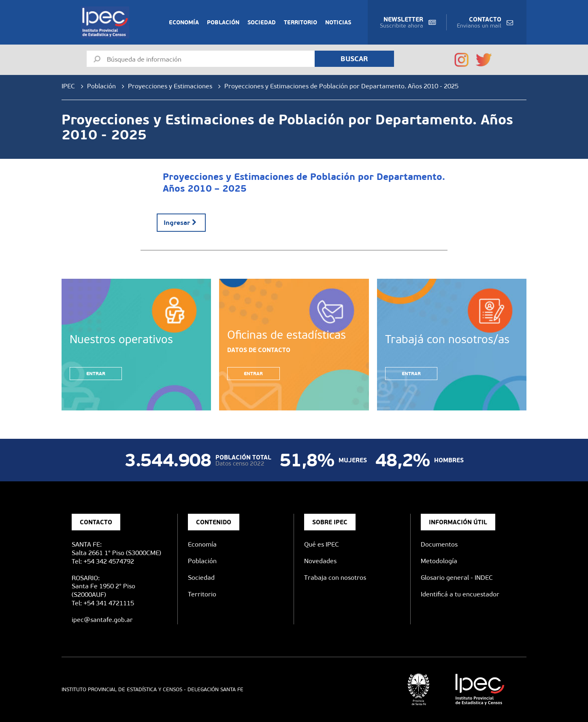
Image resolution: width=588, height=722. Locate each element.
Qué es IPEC (322, 544)
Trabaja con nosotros (335, 578)
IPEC (68, 86)
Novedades (320, 561)
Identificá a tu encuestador (460, 594)
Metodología (439, 561)
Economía (184, 22)
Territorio (300, 22)
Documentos (439, 544)
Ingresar (181, 223)
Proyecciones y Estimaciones (170, 86)
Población (223, 22)
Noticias (338, 22)
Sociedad (262, 22)
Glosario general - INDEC (457, 578)
